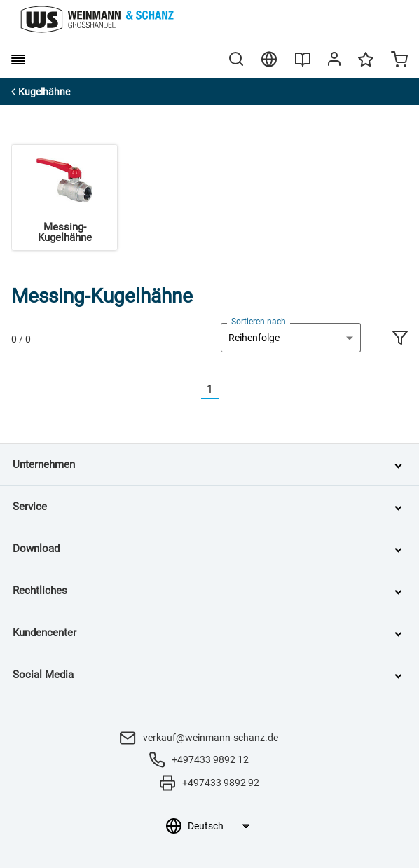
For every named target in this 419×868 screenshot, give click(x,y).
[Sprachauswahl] (218, 826)
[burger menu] (18, 60)
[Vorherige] (193, 390)
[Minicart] (399, 61)
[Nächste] (227, 390)
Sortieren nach (259, 322)
